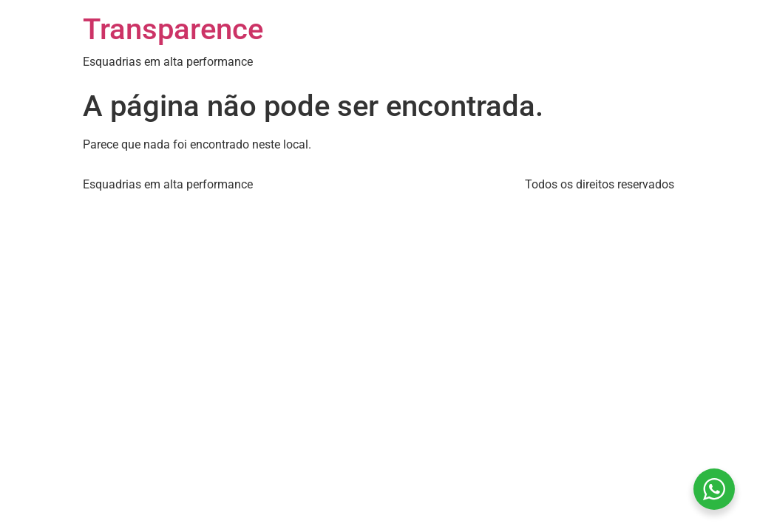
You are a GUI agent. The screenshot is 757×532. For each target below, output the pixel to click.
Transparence (173, 29)
